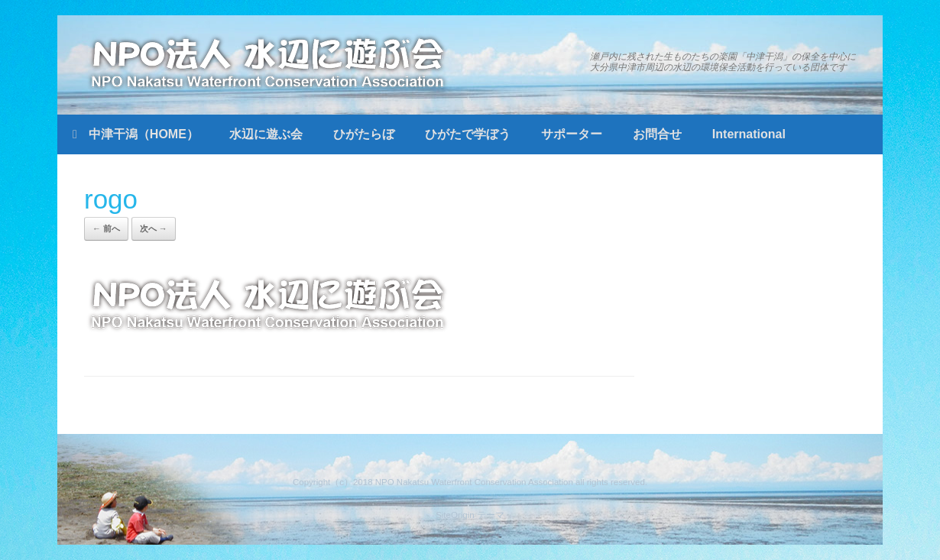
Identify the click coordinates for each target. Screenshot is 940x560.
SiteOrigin (455, 515)
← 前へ (106, 228)
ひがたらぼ (364, 134)
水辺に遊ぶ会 (266, 134)
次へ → (154, 228)
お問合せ (657, 134)
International (749, 134)
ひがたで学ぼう (468, 134)
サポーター (572, 134)
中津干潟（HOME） (136, 134)
